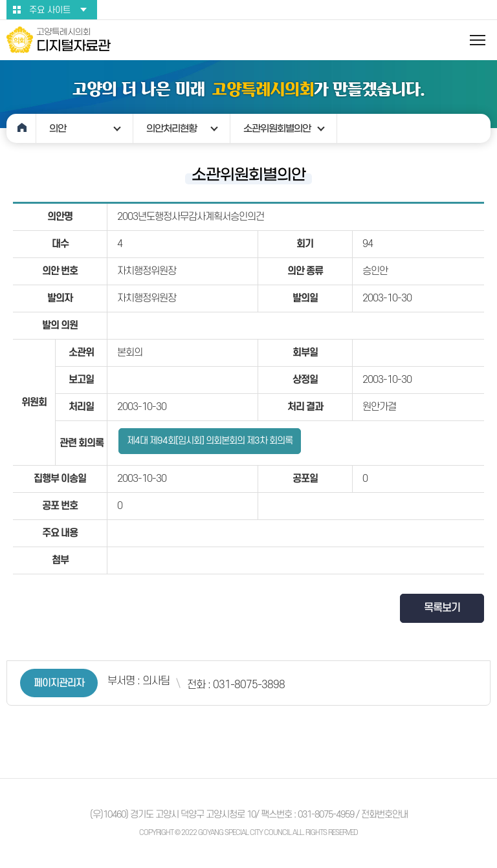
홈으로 (21, 128)
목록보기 (442, 608)
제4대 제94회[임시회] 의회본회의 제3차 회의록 (210, 441)
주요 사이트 (50, 10)
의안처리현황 (171, 128)
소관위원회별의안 (277, 128)
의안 (58, 128)
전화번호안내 (384, 815)
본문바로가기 (0, 0)
